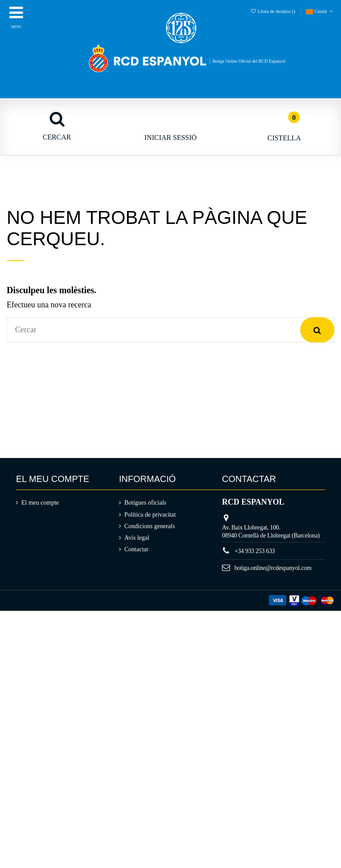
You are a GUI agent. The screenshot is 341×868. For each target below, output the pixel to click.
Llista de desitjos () (273, 11)
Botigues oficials (145, 503)
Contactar (136, 549)
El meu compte (40, 503)
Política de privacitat (150, 515)
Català (320, 11)
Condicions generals (150, 526)
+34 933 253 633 (255, 551)
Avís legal (137, 538)
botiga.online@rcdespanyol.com (273, 568)
